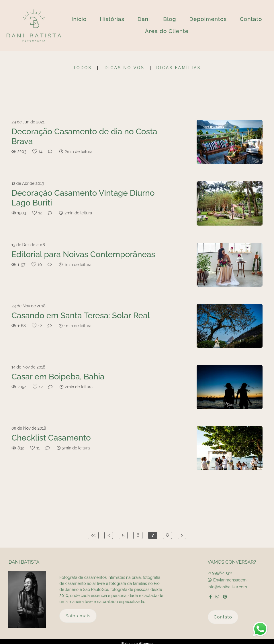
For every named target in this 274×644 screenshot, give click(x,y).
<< (93, 535)
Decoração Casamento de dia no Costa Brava (84, 136)
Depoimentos (208, 19)
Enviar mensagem (230, 576)
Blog (170, 19)
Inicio (79, 19)
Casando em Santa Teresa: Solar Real (81, 316)
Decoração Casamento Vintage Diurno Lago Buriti (83, 198)
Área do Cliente (167, 31)
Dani (144, 19)
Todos (82, 68)
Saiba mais (78, 611)
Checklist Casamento (51, 438)
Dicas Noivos (125, 68)
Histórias (112, 19)
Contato (251, 19)
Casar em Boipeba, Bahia (58, 377)
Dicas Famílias (178, 68)
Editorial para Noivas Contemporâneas (83, 254)
